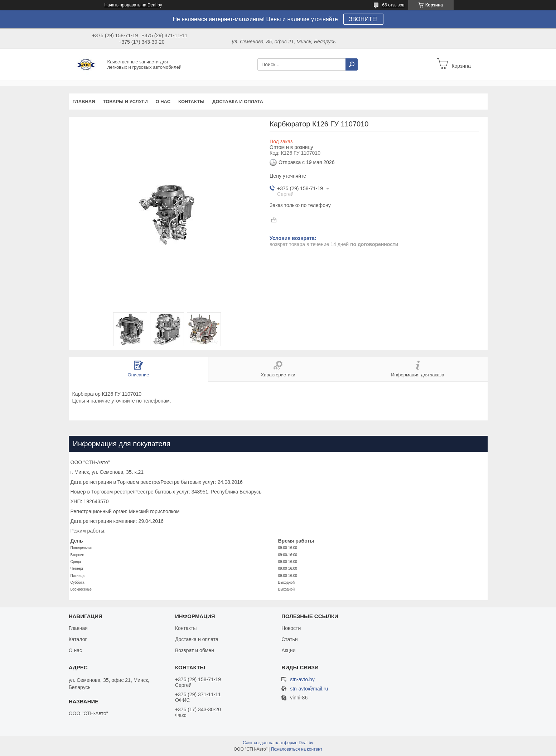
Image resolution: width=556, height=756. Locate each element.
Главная (84, 102)
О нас (163, 102)
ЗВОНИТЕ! (363, 19)
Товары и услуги (125, 102)
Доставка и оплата (238, 102)
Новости (291, 628)
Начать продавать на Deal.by (133, 5)
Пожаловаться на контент (297, 749)
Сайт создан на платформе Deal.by (278, 743)
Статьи (289, 639)
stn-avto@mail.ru (309, 689)
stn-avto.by (302, 679)
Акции (288, 650)
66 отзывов (393, 5)
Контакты (191, 102)
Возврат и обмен (195, 650)
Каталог (78, 639)
